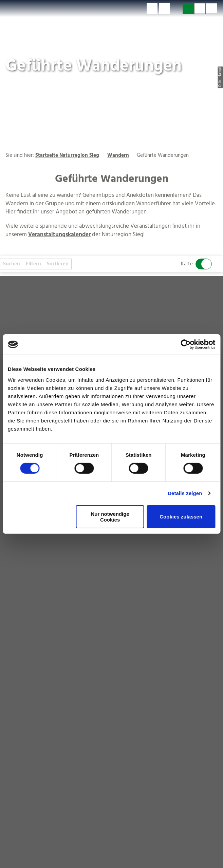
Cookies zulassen (181, 517)
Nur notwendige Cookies (110, 517)
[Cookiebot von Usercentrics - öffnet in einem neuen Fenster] (185, 344)
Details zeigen (185, 493)
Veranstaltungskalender (59, 235)
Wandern (118, 156)
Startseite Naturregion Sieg (67, 156)
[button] (152, 8)
